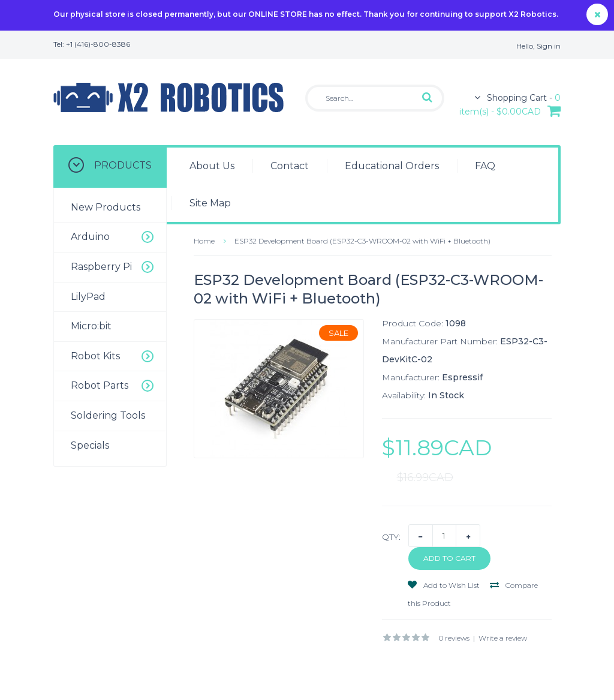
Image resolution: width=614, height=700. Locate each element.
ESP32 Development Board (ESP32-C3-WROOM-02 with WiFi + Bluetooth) (362, 241)
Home (204, 241)
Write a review (503, 638)
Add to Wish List (444, 585)
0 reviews (454, 638)
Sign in (549, 46)
